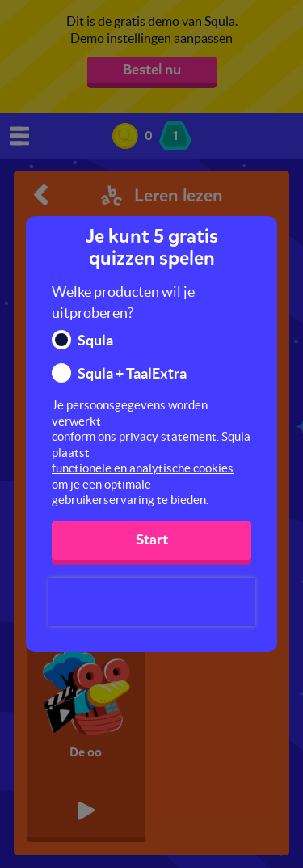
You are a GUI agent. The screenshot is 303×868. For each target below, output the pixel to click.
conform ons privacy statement (134, 436)
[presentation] (152, 602)
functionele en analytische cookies (143, 468)
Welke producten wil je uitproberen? (123, 302)
